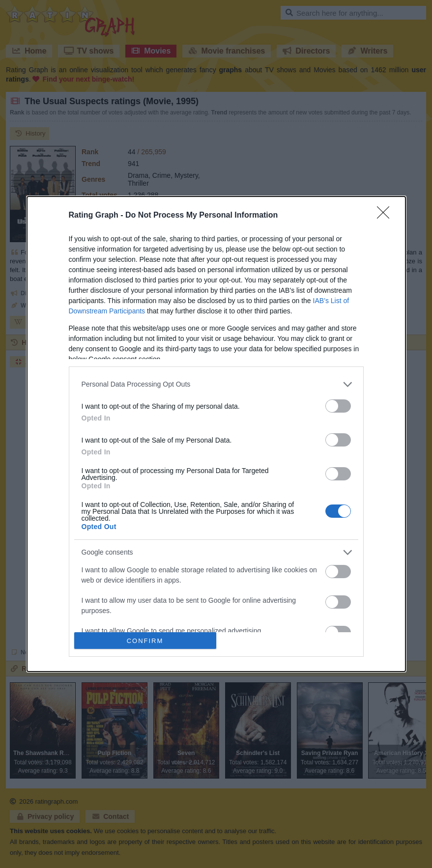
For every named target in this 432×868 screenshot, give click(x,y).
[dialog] (216, 434)
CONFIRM (145, 640)
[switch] (338, 406)
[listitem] (216, 384)
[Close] (386, 216)
